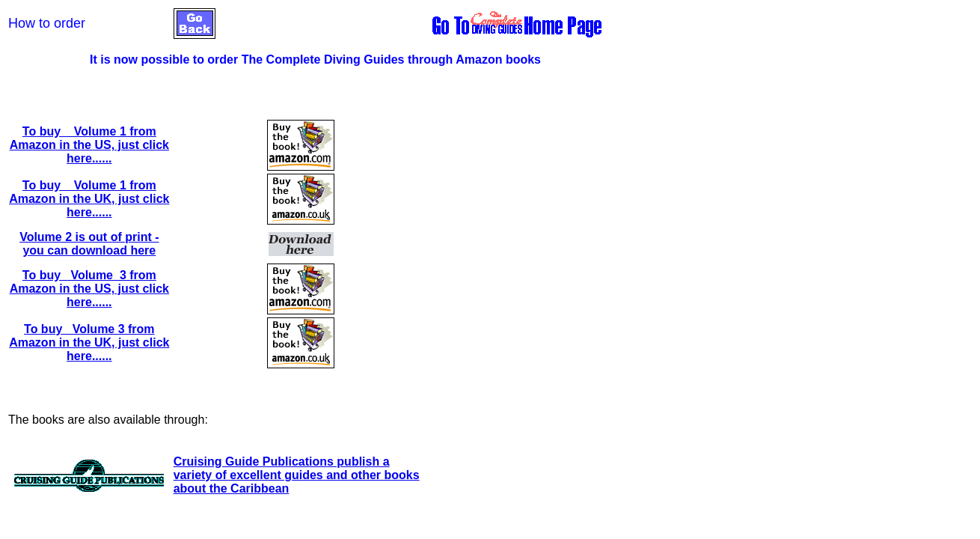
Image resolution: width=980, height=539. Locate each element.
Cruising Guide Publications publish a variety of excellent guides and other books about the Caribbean (297, 475)
